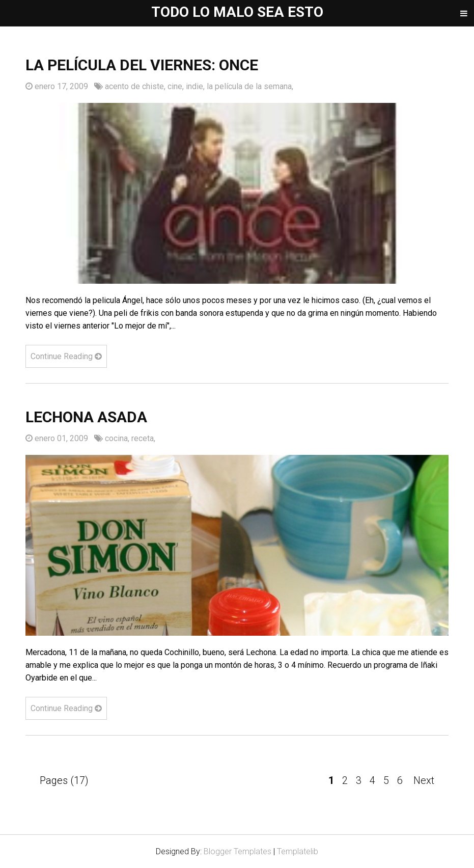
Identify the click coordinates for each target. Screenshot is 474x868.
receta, (143, 438)
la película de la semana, (250, 86)
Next (424, 780)
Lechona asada (86, 417)
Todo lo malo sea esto (237, 12)
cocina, (118, 438)
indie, (196, 86)
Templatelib (298, 851)
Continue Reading (66, 356)
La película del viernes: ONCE (142, 65)
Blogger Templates (238, 851)
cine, (177, 86)
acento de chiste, (136, 86)
